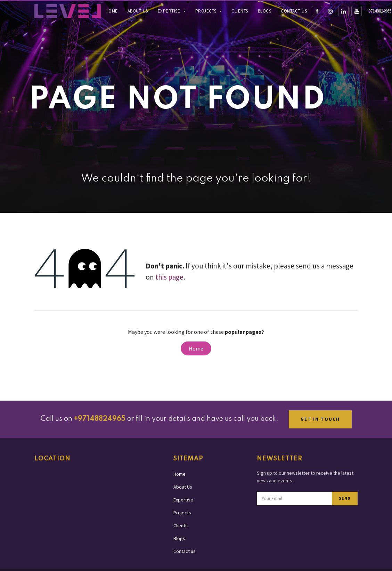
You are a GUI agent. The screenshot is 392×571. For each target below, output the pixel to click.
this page (169, 277)
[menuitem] (112, 11)
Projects (207, 11)
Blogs (265, 11)
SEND (345, 498)
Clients (240, 11)
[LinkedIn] (343, 11)
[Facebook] (317, 11)
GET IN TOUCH (320, 419)
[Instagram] (330, 11)
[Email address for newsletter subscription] (294, 499)
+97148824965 (379, 11)
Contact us (294, 11)
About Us (138, 11)
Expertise (170, 11)
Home (112, 11)
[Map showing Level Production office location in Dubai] (99, 513)
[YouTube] (357, 11)
